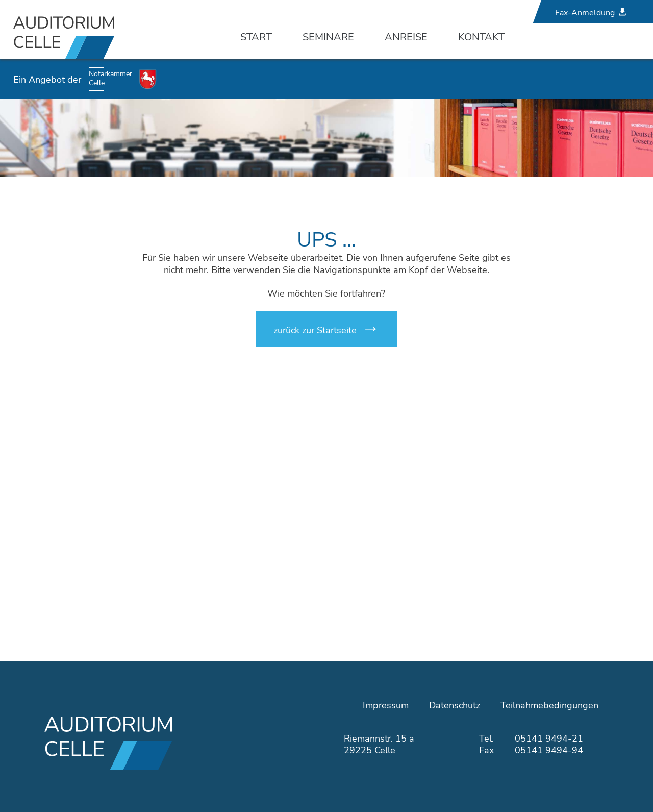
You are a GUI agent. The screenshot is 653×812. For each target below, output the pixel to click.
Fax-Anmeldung (585, 13)
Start (256, 37)
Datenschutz (455, 705)
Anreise (406, 37)
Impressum (386, 705)
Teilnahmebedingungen (549, 705)
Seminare (328, 37)
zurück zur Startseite (315, 330)
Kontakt (481, 37)
